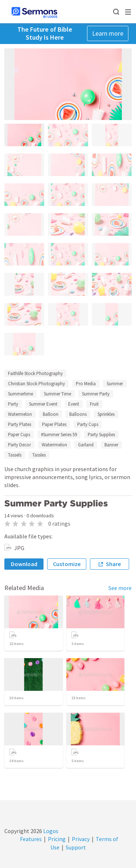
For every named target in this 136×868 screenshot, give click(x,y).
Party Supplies (101, 435)
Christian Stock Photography (36, 384)
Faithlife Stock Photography (35, 373)
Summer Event (43, 404)
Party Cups (88, 424)
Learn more (108, 33)
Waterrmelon (54, 445)
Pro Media (86, 384)
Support (76, 847)
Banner (111, 445)
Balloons (78, 414)
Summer (115, 384)
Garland (86, 445)
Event (74, 404)
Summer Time (57, 394)
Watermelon (20, 414)
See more (120, 588)
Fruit (94, 404)
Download (24, 564)
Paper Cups (19, 435)
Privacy (81, 839)
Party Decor (19, 445)
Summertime (20, 394)
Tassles (39, 455)
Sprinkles (106, 414)
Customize (67, 564)
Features (31, 839)
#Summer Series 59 (59, 435)
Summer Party (96, 394)
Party (13, 404)
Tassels (15, 455)
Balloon (51, 414)
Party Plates (20, 424)
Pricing (57, 839)
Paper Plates (54, 424)
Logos (50, 831)
